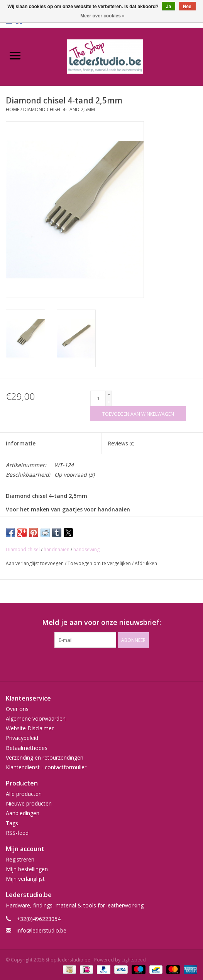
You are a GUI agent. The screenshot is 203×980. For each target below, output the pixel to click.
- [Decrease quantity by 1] (109, 402)
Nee (187, 7)
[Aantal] (98, 398)
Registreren (20, 859)
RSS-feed (17, 833)
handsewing (86, 549)
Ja (168, 7)
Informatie (21, 443)
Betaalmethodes (27, 748)
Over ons (17, 709)
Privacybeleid (22, 738)
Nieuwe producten (29, 803)
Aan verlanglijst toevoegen (35, 563)
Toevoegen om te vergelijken (100, 563)
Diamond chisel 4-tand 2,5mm (59, 109)
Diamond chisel (23, 549)
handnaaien (57, 549)
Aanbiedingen (23, 813)
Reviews (121, 443)
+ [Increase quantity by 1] (109, 395)
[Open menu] (15, 55)
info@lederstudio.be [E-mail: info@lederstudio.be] (41, 930)
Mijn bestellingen (27, 869)
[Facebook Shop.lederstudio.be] (95, 663)
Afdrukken (146, 563)
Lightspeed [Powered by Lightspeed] (134, 960)
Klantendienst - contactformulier (46, 767)
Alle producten (24, 794)
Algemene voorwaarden (36, 718)
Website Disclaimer (30, 728)
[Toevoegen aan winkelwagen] (138, 414)
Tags (12, 823)
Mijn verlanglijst (25, 879)
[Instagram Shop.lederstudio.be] (108, 663)
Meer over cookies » (102, 16)
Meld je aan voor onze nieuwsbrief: (101, 622)
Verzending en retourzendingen (45, 757)
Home (13, 109)
